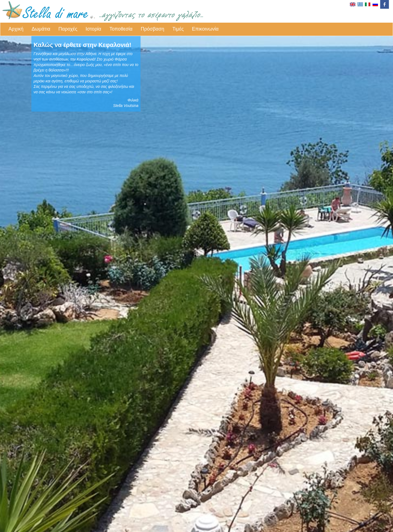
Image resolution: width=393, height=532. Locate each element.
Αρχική (16, 29)
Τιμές (178, 29)
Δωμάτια (41, 29)
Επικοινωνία (205, 29)
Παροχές (68, 29)
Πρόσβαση (153, 29)
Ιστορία (93, 29)
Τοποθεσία (121, 29)
